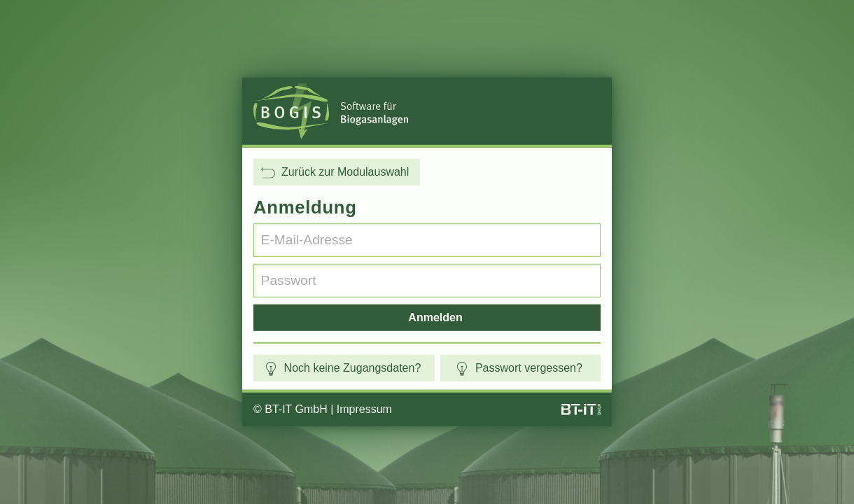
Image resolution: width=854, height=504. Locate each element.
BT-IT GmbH (296, 409)
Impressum (364, 409)
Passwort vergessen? (519, 368)
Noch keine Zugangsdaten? (343, 368)
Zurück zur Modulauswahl (335, 172)
